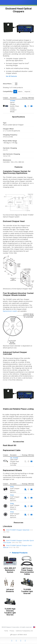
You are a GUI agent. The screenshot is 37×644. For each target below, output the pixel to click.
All (15, 92)
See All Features (11, 76)
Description (13, 98)
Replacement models (10, 311)
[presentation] (18, 322)
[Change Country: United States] (34, 627)
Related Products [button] (20, 553)
